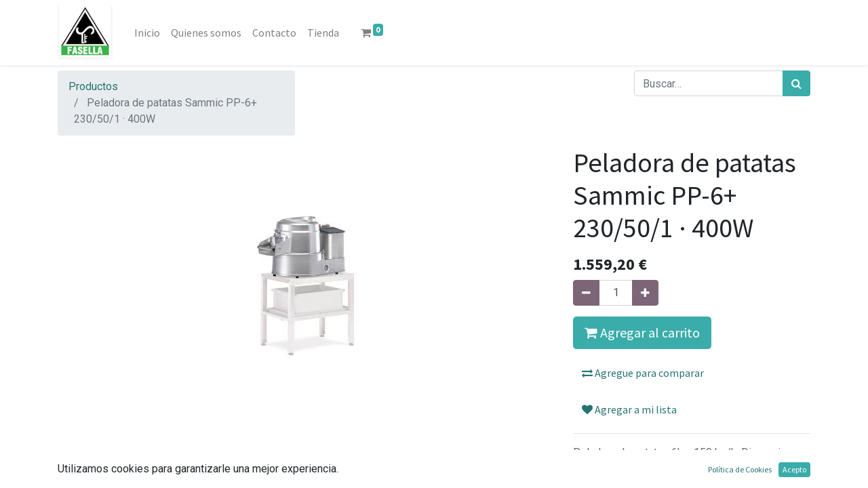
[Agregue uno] (645, 293)
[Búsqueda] (796, 83)
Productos (93, 86)
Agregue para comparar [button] (643, 373)
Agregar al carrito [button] (642, 332)
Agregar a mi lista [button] (629, 409)
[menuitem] (147, 33)
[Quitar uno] (586, 293)
